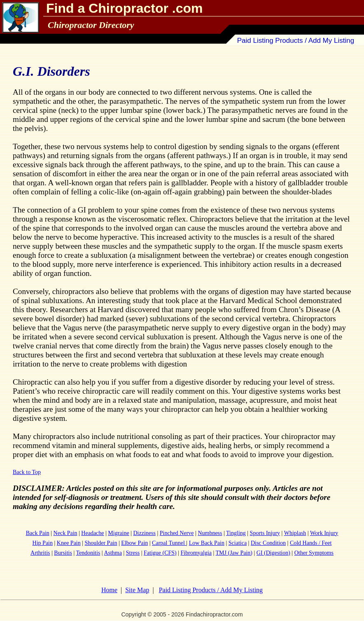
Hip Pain (43, 543)
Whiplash (295, 533)
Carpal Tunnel (169, 543)
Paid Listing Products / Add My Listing (296, 41)
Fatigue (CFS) (160, 553)
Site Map (137, 590)
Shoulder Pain (101, 543)
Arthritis (40, 553)
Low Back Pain (207, 543)
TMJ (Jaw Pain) (234, 553)
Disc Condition (268, 543)
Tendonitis (88, 553)
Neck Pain (65, 533)
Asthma (113, 553)
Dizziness (145, 533)
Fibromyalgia (196, 553)
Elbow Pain (134, 543)
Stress (133, 553)
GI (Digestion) (273, 553)
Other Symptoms (314, 553)
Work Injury (324, 533)
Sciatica (238, 543)
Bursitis (63, 553)
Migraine (118, 533)
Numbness (210, 533)
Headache (92, 533)
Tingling (236, 533)
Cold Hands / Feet (311, 543)
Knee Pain (69, 543)
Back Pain (38, 533)
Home (109, 590)
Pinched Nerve (177, 533)
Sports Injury (265, 533)
